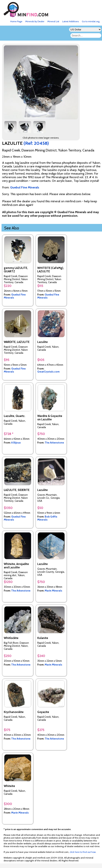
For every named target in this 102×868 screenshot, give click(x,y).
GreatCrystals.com (48, 372)
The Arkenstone (54, 443)
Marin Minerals (53, 591)
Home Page (16, 21)
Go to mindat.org (91, 21)
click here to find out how (83, 852)
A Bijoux (16, 443)
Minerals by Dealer (35, 21)
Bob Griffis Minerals (47, 518)
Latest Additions (71, 21)
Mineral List (53, 21)
